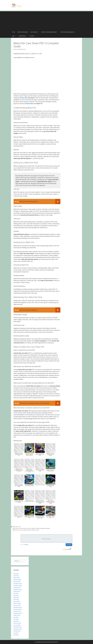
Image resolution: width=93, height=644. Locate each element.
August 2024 (17, 615)
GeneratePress (55, 642)
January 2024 (17, 625)
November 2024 (18, 609)
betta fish (24, 98)
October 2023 (17, 631)
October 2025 (17, 588)
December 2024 (18, 607)
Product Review (23, 36)
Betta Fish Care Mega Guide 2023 (51, 32)
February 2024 (17, 623)
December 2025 (18, 584)
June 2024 (16, 619)
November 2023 (18, 629)
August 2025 (17, 591)
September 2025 (18, 590)
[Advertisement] (47, 20)
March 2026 (17, 578)
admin (33, 57)
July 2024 (16, 617)
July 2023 (16, 633)
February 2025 (17, 603)
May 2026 (16, 574)
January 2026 (17, 582)
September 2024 (18, 613)
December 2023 (18, 627)
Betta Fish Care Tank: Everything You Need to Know (26, 530)
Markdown (25, 545)
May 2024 (16, 621)
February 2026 (17, 580)
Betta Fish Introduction (23, 32)
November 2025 (18, 586)
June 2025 (16, 595)
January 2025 (17, 605)
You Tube (32, 36)
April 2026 (16, 576)
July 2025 (16, 593)
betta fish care (31, 104)
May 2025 (16, 597)
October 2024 (17, 611)
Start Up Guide (35, 32)
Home (14, 32)
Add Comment (69, 545)
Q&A (15, 36)
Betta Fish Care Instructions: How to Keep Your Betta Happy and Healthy (31, 528)
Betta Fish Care (17, 527)
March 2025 (17, 601)
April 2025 (16, 599)
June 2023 (16, 635)
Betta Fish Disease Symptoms (69, 32)
